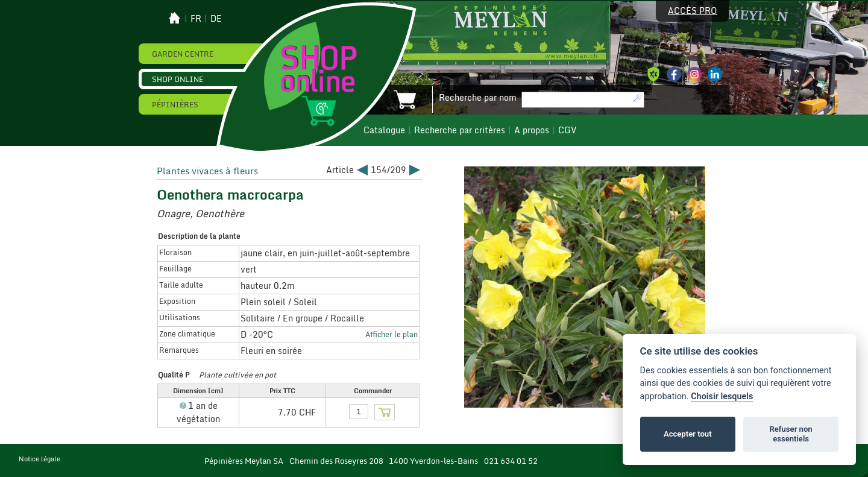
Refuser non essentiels (791, 434)
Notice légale (39, 459)
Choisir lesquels (722, 396)
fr (196, 19)
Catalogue (384, 130)
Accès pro (693, 11)
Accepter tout (688, 434)
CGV (567, 130)
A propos (532, 130)
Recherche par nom (478, 98)
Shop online (178, 79)
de (216, 19)
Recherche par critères (460, 130)
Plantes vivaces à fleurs (207, 171)
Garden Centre (183, 54)
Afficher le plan (392, 334)
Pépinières (175, 104)
